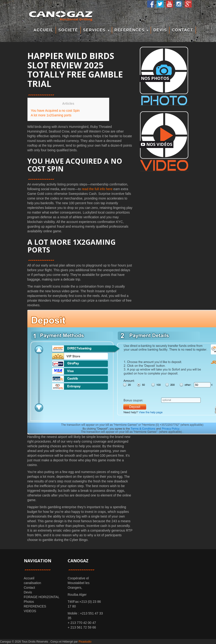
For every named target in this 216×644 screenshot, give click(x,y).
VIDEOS (30, 611)
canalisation (33, 583)
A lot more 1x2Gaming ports (51, 115)
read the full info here (97, 189)
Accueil (43, 30)
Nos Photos (155, 78)
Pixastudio (85, 642)
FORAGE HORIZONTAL (42, 597)
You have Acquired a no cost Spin (55, 111)
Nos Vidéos (157, 144)
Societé (68, 30)
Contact (182, 30)
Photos (29, 602)
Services (96, 30)
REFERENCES (132, 30)
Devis (160, 30)
